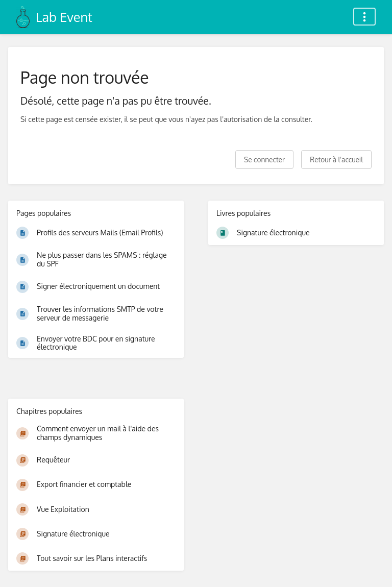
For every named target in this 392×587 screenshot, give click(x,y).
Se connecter (264, 160)
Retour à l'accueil (336, 160)
